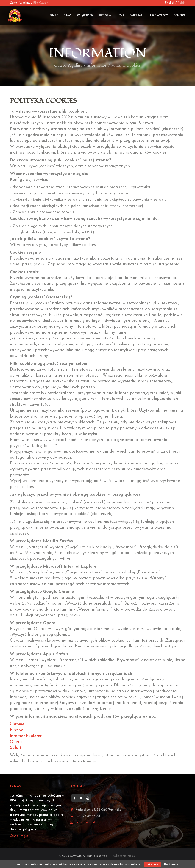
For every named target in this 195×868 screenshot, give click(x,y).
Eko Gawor (40, 3)
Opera (16, 742)
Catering (136, 16)
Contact (179, 16)
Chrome (17, 724)
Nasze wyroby (158, 16)
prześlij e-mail (85, 822)
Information (98, 53)
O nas (67, 16)
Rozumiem (152, 864)
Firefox (16, 730)
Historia (105, 16)
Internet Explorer (26, 736)
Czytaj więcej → (22, 836)
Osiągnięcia (85, 16)
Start (54, 16)
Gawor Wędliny (20, 3)
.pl (132, 856)
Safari (15, 748)
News (120, 16)
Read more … (171, 864)
